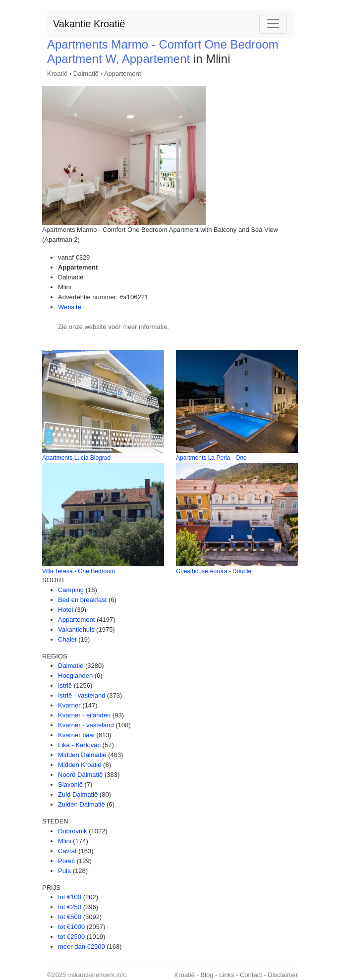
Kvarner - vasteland (86, 725)
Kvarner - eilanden (84, 715)
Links (227, 975)
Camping (71, 590)
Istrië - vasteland (82, 695)
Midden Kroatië (80, 765)
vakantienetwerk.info (97, 975)
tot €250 (70, 907)
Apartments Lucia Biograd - (78, 458)
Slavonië (70, 785)
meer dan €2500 (82, 947)
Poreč (66, 861)
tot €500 (70, 917)
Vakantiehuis (76, 629)
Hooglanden (75, 676)
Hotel (65, 610)
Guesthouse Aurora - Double (214, 571)
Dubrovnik (73, 831)
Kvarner (69, 705)
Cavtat (67, 851)
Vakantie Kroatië (89, 24)
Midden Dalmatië (82, 755)
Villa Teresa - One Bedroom (79, 571)
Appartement (122, 74)
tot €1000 (71, 927)
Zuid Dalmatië (78, 794)
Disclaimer (283, 975)
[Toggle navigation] (273, 24)
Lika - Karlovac (79, 745)
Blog (207, 975)
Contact (251, 975)
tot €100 (70, 897)
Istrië (65, 685)
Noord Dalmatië (80, 775)
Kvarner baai (76, 735)
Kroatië (57, 74)
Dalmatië (86, 74)
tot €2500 (71, 937)
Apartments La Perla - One (211, 458)
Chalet (67, 639)
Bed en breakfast (82, 600)
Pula (64, 871)
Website (70, 307)
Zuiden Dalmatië (82, 804)
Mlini (65, 841)
